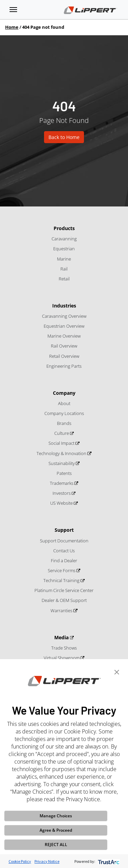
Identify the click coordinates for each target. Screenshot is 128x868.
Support (64, 530)
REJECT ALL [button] (56, 845)
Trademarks (62, 483)
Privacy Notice (47, 861)
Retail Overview (64, 356)
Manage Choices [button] (56, 816)
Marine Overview (64, 336)
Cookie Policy (20, 861)
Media (62, 637)
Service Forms (62, 570)
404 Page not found (43, 27)
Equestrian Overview (64, 326)
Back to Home (64, 137)
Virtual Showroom (62, 658)
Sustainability (62, 463)
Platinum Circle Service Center (64, 590)
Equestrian (64, 249)
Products (64, 228)
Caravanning (64, 239)
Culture (62, 433)
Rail (64, 269)
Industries (64, 306)
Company (64, 393)
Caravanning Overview (64, 316)
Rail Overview (64, 346)
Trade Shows (64, 648)
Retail (64, 279)
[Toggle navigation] (13, 10)
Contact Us (64, 551)
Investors (62, 493)
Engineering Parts (64, 366)
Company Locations (64, 413)
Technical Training (62, 580)
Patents (64, 473)
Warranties (62, 611)
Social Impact (62, 443)
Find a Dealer (64, 561)
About (64, 403)
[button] (117, 671)
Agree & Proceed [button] (56, 830)
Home (12, 27)
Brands (64, 423)
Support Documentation (64, 541)
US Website (62, 503)
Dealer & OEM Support (64, 600)
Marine (64, 259)
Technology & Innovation (62, 453)
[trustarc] (108, 861)
